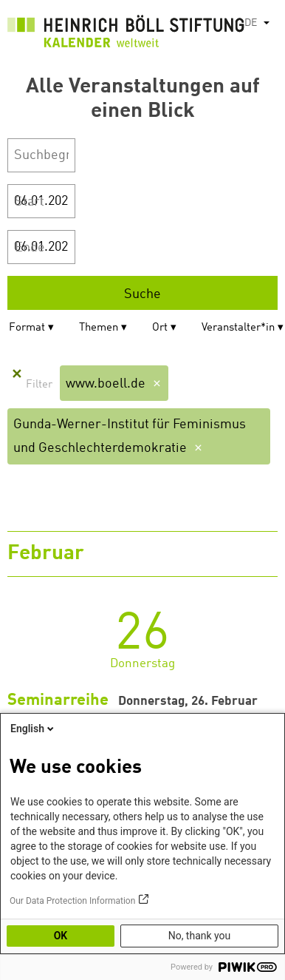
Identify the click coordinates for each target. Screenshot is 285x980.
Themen (99, 328)
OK (61, 936)
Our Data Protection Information (72, 901)
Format (27, 328)
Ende (30, 248)
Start (30, 202)
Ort (160, 328)
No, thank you (200, 936)
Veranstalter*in (238, 328)
